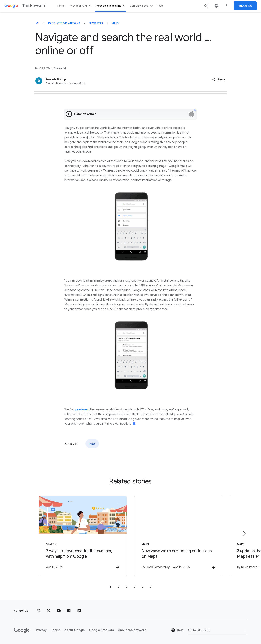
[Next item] (244, 533)
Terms (55, 630)
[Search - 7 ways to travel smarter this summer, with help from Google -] (83, 536)
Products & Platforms (64, 23)
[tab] (110, 587)
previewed (82, 410)
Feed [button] (160, 6)
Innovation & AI (81, 6)
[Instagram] (38, 611)
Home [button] (61, 6)
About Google (75, 630)
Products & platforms (111, 6)
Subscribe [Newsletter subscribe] (245, 6)
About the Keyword (132, 630)
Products (96, 23)
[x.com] (48, 611)
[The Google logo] (22, 630)
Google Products (101, 630)
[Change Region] (218, 630)
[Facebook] (69, 611)
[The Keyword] (37, 23)
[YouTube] (59, 611)
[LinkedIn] (79, 611)
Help (177, 630)
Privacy (41, 630)
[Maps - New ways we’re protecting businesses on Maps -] (178, 536)
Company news (142, 6)
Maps (115, 23)
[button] (219, 80)
